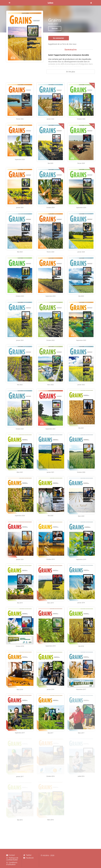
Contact (11, 855)
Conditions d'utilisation (12, 863)
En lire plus (71, 72)
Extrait (55, 28)
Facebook (29, 858)
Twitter (28, 855)
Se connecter (59, 38)
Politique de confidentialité (12, 859)
